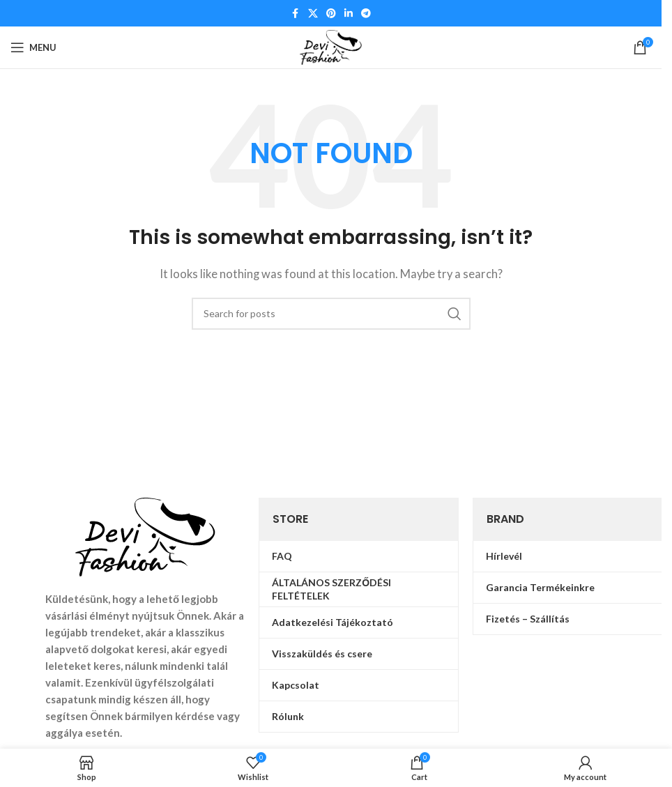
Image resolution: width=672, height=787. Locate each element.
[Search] (331, 314)
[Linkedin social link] (349, 14)
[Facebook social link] (296, 14)
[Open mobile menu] (33, 47)
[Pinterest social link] (331, 14)
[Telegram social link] (366, 14)
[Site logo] (331, 46)
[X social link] (313, 14)
